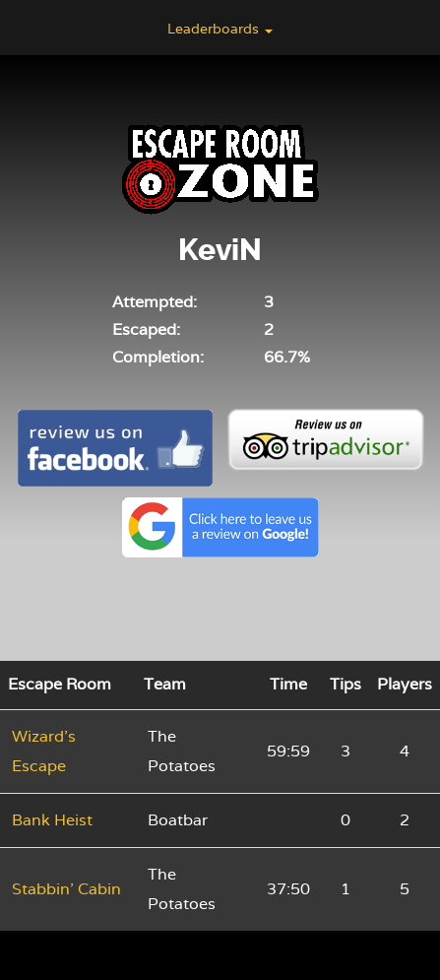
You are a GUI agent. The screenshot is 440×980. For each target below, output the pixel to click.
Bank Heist (52, 820)
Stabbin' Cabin (66, 889)
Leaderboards (220, 29)
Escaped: (146, 329)
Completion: (158, 357)
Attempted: (155, 302)
